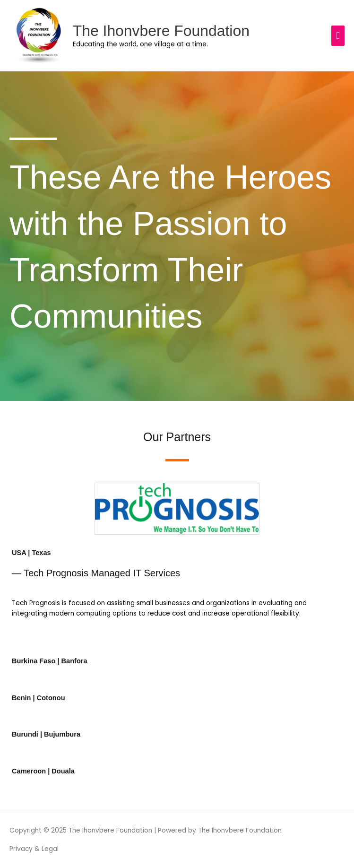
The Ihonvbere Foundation (161, 31)
